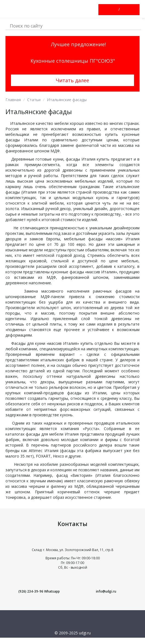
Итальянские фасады (67, 100)
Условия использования (72, 640)
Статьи (34, 100)
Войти (114, 10)
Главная (13, 100)
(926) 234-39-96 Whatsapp (39, 591)
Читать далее (72, 80)
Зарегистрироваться (124, 10)
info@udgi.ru (106, 591)
